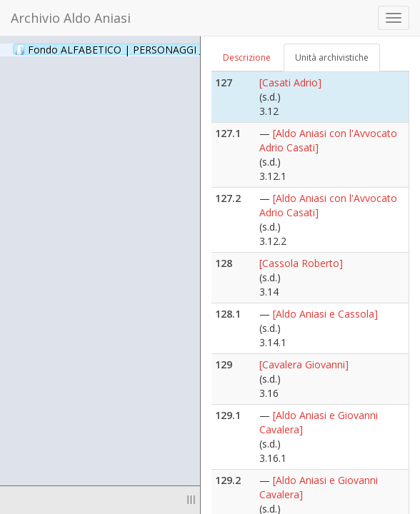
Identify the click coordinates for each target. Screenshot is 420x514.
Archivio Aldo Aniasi (71, 18)
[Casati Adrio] (290, 82)
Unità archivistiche (332, 57)
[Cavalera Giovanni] (304, 364)
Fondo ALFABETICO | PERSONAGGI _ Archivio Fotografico (173, 49)
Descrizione (247, 57)
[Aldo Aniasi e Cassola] (325, 314)
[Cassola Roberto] (301, 263)
